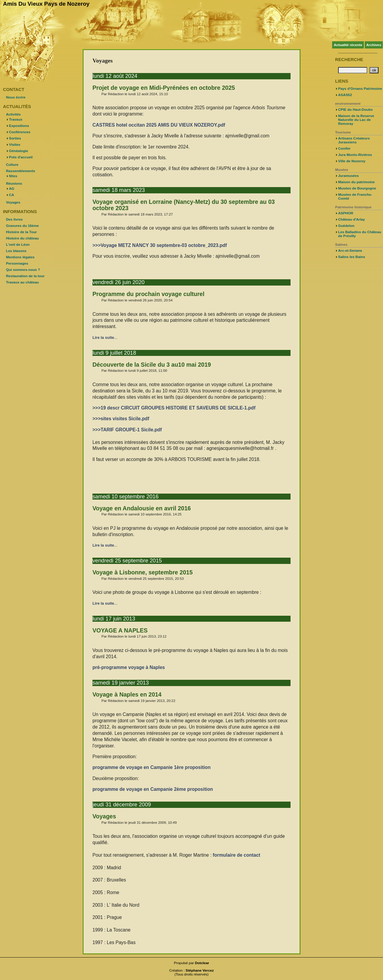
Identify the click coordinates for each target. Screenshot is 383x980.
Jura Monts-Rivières (355, 155)
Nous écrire (16, 97)
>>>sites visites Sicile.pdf (121, 419)
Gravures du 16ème (22, 226)
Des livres (14, 219)
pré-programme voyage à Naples (129, 667)
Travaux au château (22, 282)
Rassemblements (20, 171)
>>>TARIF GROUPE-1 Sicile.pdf (127, 430)
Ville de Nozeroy (352, 161)
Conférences (20, 132)
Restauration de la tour (25, 276)
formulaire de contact (237, 855)
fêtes (13, 176)
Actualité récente (348, 45)
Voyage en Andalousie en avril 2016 (142, 508)
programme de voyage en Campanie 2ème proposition (153, 789)
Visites (15, 145)
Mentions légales (20, 257)
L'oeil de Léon (18, 245)
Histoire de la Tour (21, 232)
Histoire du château (22, 238)
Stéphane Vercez (200, 970)
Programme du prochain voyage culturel (148, 294)
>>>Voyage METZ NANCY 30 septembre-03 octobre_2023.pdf (160, 245)
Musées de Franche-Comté (355, 197)
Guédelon (346, 226)
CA (12, 195)
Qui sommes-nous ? (23, 270)
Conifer (344, 148)
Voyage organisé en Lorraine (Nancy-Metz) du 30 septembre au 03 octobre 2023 (184, 205)
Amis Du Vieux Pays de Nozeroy (46, 4)
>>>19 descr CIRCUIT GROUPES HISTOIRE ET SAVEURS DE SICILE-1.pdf (174, 408)
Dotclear (202, 963)
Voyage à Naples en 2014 (127, 694)
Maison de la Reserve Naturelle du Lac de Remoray (356, 120)
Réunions (14, 183)
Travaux (16, 119)
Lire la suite (103, 337)
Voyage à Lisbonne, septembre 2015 (143, 572)
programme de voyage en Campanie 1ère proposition (152, 767)
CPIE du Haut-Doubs (355, 110)
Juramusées (348, 176)
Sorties (15, 138)
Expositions (19, 126)
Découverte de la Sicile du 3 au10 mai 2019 (152, 365)
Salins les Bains (352, 257)
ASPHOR (346, 213)
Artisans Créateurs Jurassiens (354, 140)
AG (12, 189)
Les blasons (16, 251)
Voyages (104, 816)
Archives (374, 45)
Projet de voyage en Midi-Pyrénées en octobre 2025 (164, 88)
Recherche (349, 60)
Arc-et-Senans (350, 251)
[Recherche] (353, 70)
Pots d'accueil (21, 157)
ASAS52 (345, 95)
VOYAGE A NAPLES (120, 630)
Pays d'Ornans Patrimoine (360, 89)
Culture (12, 165)
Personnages (17, 263)
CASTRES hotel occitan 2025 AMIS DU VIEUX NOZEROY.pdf (159, 125)
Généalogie (19, 151)
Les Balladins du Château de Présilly (360, 234)
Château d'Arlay (352, 219)
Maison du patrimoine (356, 182)
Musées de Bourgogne (357, 188)
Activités (13, 114)
